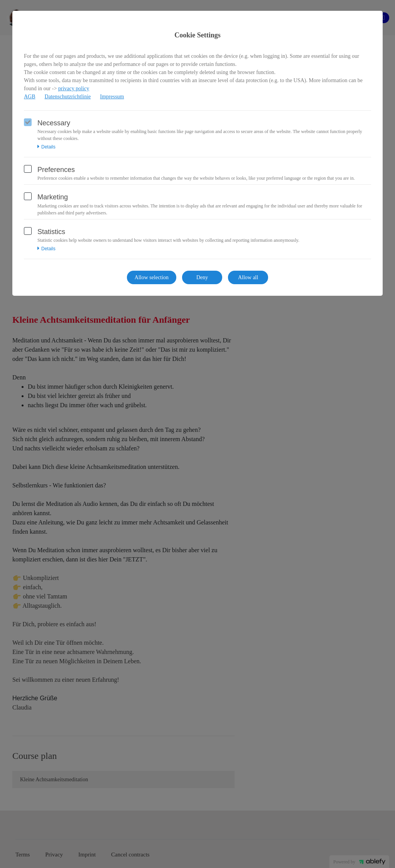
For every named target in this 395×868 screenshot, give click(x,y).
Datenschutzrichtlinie (68, 97)
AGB (30, 97)
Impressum (112, 97)
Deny (202, 277)
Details (46, 147)
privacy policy (74, 88)
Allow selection (152, 277)
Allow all (248, 277)
